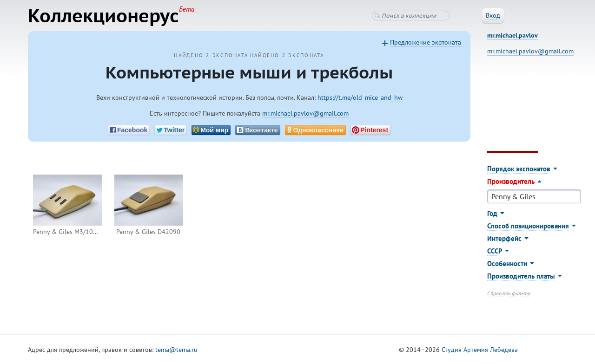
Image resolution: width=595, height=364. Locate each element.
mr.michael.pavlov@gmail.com (305, 113)
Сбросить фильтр (509, 293)
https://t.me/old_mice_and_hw (360, 97)
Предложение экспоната (426, 42)
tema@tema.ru (176, 350)
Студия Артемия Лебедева (480, 350)
